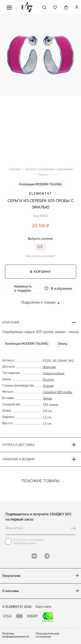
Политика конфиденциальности (16, 635)
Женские (49, 367)
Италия (48, 386)
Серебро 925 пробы (57, 392)
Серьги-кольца (54, 373)
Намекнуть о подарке (23, 288)
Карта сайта (43, 607)
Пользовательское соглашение (47, 635)
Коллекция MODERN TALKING (41, 184)
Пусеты (48, 380)
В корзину (40, 272)
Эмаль (62, 344)
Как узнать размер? (40, 256)
